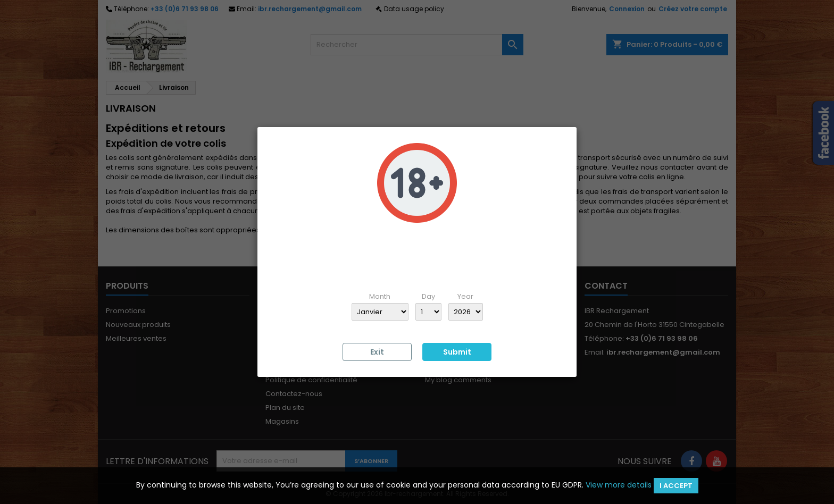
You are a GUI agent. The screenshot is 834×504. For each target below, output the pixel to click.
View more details (619, 485)
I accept (676, 486)
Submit (457, 352)
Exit (377, 352)
